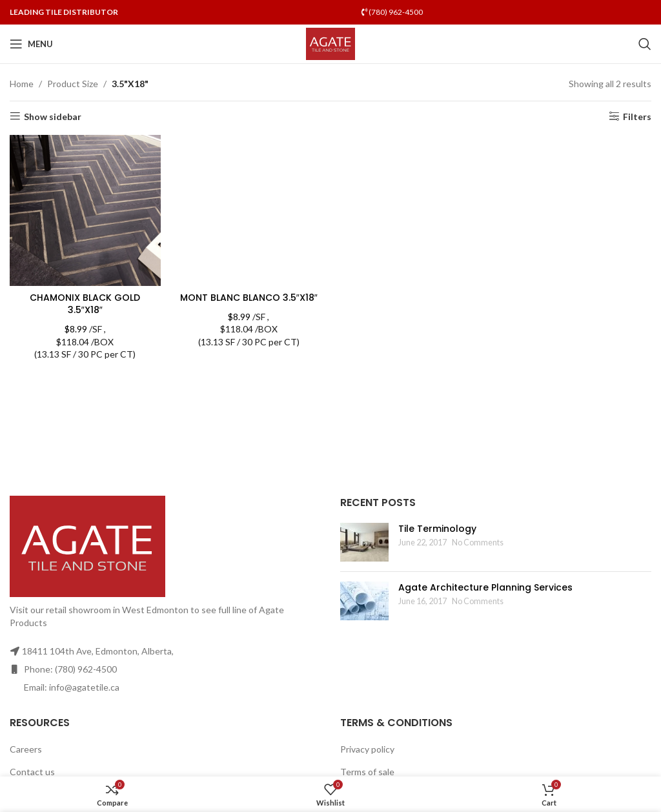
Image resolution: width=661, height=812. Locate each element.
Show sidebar (53, 116)
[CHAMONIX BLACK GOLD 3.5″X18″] (85, 210)
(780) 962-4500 (392, 12)
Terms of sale (367, 772)
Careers (26, 749)
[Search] (645, 44)
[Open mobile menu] (31, 44)
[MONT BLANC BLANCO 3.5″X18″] (249, 210)
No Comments (478, 543)
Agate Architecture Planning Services (485, 587)
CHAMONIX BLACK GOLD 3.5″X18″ (85, 304)
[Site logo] (331, 43)
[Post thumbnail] (364, 542)
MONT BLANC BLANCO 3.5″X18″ (249, 298)
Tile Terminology (437, 529)
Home (22, 84)
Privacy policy (367, 749)
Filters (637, 116)
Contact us (32, 772)
